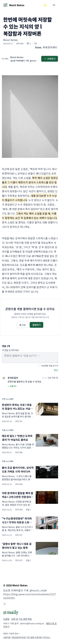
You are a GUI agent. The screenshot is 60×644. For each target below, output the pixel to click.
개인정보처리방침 (19, 637)
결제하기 (36, 325)
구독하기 (50, 59)
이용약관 (7, 637)
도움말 (6, 619)
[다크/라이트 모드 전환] (45, 5)
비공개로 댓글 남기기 (50, 366)
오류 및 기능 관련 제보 (22, 619)
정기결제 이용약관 (34, 637)
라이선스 (47, 637)
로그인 (22, 325)
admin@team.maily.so (32, 623)
